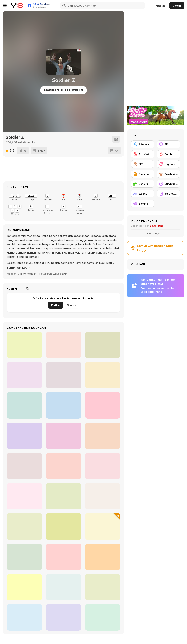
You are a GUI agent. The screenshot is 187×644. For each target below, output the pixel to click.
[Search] (63, 6)
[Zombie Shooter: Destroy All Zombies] (24, 496)
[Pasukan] (143, 174)
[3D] (169, 144)
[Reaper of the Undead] (103, 496)
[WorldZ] (103, 587)
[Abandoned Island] (64, 405)
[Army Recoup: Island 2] (24, 375)
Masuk (160, 6)
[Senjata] (143, 184)
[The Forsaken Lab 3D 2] (64, 375)
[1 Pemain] (143, 144)
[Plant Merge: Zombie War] (103, 527)
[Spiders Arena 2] (24, 617)
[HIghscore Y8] (169, 164)
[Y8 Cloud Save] (169, 194)
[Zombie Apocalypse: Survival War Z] (64, 527)
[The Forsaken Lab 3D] (103, 375)
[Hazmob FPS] (24, 527)
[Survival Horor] (169, 184)
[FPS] (143, 164)
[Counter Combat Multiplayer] (103, 466)
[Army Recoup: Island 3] (24, 405)
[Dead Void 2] (24, 436)
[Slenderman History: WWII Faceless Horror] (64, 587)
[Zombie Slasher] (103, 436)
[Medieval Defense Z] (103, 617)
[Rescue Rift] (24, 466)
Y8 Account (156, 226)
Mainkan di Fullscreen (64, 90)
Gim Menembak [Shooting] (27, 274)
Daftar (177, 6)
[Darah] (169, 154)
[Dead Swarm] (64, 345)
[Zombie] (143, 204)
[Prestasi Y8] (169, 174)
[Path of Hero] (64, 436)
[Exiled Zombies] (64, 557)
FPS (48, 263)
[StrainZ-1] (24, 587)
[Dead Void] (103, 345)
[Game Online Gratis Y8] (17, 6)
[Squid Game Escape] (64, 496)
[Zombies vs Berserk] (64, 617)
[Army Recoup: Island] (24, 345)
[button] (18, 268)
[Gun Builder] (24, 557)
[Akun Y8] (143, 154)
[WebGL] (143, 194)
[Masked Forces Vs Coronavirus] (103, 557)
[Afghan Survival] (103, 405)
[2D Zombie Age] (64, 466)
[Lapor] (114, 150)
